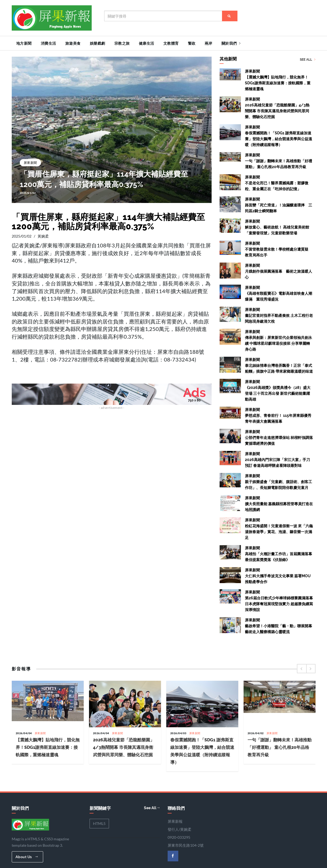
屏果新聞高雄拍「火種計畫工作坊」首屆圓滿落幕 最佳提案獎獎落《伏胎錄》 (280, 553)
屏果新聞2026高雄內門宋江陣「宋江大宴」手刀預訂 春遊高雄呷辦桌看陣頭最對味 (277, 459)
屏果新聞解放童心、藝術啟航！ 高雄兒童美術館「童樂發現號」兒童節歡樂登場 (277, 227)
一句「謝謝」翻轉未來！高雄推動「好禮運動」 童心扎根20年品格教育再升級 (280, 747)
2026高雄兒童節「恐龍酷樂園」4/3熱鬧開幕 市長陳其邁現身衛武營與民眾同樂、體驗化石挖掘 (124, 747)
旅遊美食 (73, 43)
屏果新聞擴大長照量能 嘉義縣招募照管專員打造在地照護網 (279, 503)
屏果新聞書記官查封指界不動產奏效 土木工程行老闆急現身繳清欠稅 (279, 315)
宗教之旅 (122, 43)
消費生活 (49, 43)
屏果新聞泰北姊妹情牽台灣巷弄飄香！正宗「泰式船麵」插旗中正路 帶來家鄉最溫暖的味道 (279, 365)
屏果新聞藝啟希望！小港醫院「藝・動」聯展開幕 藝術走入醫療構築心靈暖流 (278, 625)
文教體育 (171, 43)
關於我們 (231, 43)
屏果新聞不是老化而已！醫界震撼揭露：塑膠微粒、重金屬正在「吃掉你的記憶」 (277, 182)
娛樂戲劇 (98, 43)
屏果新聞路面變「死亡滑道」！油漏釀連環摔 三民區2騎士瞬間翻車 (278, 205)
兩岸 (209, 43)
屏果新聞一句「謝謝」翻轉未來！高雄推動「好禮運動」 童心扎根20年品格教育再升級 (278, 160)
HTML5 (99, 823)
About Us (27, 856)
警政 (192, 43)
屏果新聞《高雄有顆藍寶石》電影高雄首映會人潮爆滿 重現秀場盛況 (278, 293)
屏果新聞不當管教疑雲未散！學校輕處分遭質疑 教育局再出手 (278, 249)
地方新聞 (24, 43)
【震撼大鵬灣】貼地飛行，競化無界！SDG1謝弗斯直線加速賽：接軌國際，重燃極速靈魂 (48, 747)
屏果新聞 (30, 162)
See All (308, 59)
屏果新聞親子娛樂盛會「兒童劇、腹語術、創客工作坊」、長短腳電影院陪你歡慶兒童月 (278, 481)
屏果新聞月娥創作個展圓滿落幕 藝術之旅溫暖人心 (278, 271)
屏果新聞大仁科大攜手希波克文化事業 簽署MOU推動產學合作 (278, 575)
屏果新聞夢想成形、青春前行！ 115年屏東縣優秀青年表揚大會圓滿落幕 (278, 415)
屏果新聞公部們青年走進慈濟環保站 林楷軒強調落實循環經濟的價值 (279, 437)
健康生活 (147, 43)
